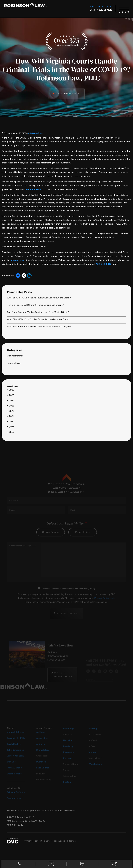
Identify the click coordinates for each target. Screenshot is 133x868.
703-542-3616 (103, 264)
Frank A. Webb (14, 772)
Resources (59, 841)
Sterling (93, 733)
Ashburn (41, 736)
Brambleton (43, 754)
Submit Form (68, 617)
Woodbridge (95, 768)
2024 (11, 401)
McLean (67, 762)
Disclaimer (73, 592)
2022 (11, 411)
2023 (11, 406)
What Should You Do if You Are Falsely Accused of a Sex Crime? (38, 319)
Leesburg (68, 750)
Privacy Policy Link (104, 602)
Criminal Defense (35, 133)
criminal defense (51, 536)
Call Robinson (68, 94)
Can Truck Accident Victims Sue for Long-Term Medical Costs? (38, 312)
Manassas (68, 756)
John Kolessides (15, 754)
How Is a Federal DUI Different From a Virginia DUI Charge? (35, 305)
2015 (10, 432)
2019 (10, 427)
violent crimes (17, 260)
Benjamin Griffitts (16, 742)
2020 (11, 422)
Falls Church (43, 772)
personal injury (82, 536)
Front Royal (69, 733)
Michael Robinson (16, 736)
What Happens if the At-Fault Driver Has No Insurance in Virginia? (39, 327)
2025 (11, 395)
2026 (11, 390)
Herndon (68, 744)
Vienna (92, 756)
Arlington (41, 748)
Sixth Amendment (34, 189)
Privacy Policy (89, 592)
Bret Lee (11, 766)
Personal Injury (14, 363)
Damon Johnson (15, 760)
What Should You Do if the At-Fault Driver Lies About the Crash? (39, 298)
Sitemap (71, 841)
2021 (10, 416)
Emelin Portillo (14, 778)
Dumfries (41, 766)
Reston (67, 786)
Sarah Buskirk (14, 748)
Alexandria (42, 742)
